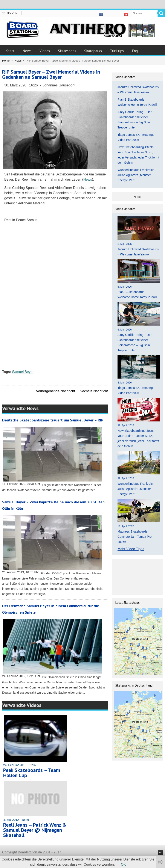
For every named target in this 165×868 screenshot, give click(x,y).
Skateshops (67, 51)
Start (10, 51)
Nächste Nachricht (94, 391)
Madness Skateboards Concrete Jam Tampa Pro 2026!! (134, 537)
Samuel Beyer (23, 372)
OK (123, 864)
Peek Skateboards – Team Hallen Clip (32, 773)
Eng (135, 51)
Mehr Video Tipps (131, 549)
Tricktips (117, 51)
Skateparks (93, 51)
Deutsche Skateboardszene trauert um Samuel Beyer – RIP (53, 420)
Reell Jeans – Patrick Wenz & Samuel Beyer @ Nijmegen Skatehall (35, 830)
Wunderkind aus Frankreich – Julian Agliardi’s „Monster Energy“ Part (137, 175)
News (27, 51)
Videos (45, 51)
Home (6, 61)
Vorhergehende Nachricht (56, 391)
